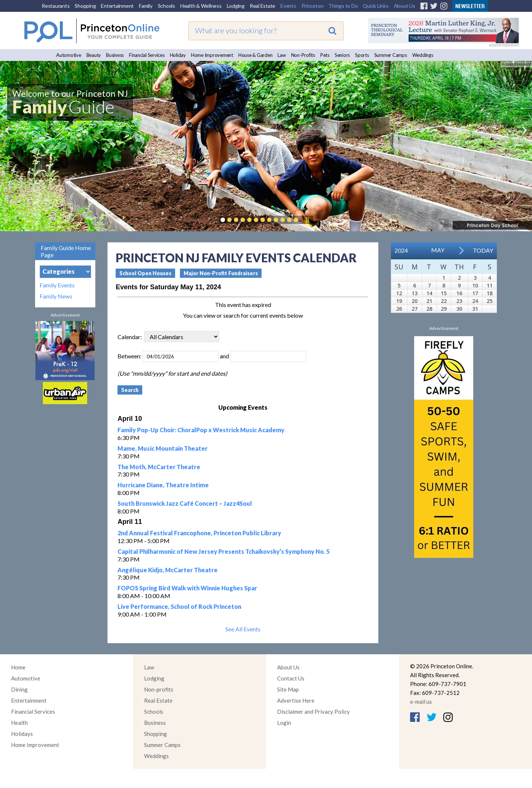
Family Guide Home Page (66, 251)
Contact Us (291, 678)
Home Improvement (212, 55)
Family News (56, 296)
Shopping (85, 6)
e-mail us (421, 702)
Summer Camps (391, 55)
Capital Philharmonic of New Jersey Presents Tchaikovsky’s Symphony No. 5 (224, 551)
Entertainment (117, 6)
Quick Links (376, 6)
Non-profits (159, 689)
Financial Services (147, 55)
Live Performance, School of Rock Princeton (179, 606)
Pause (307, 220)
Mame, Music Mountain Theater (163, 448)
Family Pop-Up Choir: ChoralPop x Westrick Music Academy (201, 430)
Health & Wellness (201, 6)
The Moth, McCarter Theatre (159, 467)
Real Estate (262, 6)
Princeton (313, 6)
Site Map (288, 689)
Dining (19, 689)
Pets (325, 55)
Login (284, 723)
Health (19, 723)
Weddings (423, 55)
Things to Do (343, 6)
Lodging (236, 6)
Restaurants (56, 6)
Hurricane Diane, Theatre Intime (163, 485)
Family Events (57, 285)
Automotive (69, 55)
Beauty (94, 55)
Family (146, 6)
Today (483, 250)
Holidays (22, 734)
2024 (401, 250)
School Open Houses (145, 273)
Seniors (342, 55)
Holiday (178, 55)
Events (288, 6)
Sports (362, 55)
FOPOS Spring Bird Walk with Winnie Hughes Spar (187, 588)
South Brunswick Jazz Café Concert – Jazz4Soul (185, 503)
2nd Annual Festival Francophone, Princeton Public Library (199, 533)
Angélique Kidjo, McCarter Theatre (168, 570)
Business (115, 55)
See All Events (243, 629)
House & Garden (255, 55)
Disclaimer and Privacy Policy (313, 712)
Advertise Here (296, 700)
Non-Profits (303, 55)
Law (282, 55)
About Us (405, 6)
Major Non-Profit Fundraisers (221, 273)
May (438, 250)
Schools (166, 6)
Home (18, 667)
